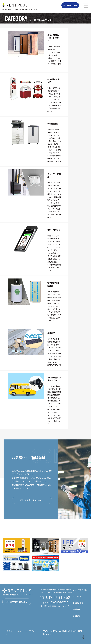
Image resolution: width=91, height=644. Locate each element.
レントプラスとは (80, 590)
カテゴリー (77, 596)
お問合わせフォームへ (32, 500)
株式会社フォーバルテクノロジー (22, 595)
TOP (83, 637)
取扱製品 (76, 609)
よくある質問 (78, 603)
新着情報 (76, 616)
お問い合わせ (70, 5)
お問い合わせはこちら (17, 602)
